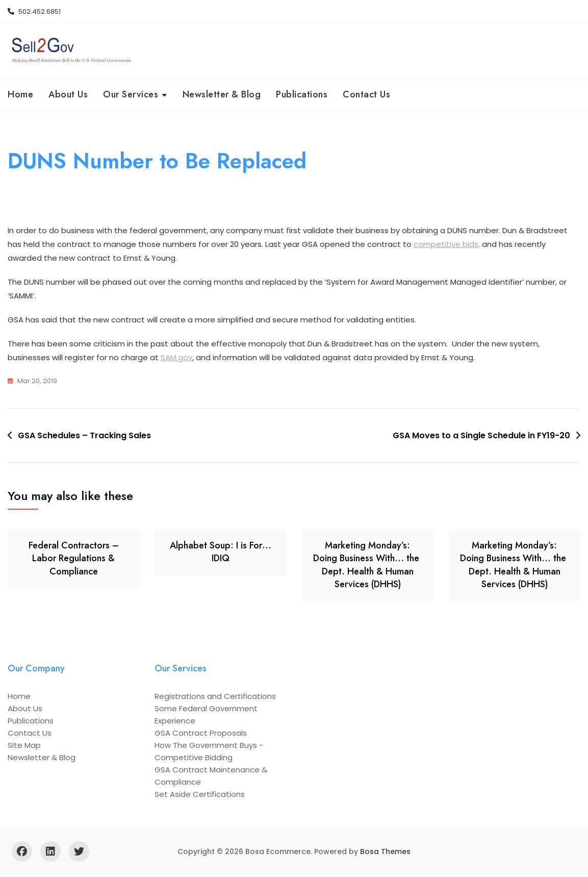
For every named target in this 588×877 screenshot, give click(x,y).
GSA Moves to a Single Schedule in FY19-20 (481, 435)
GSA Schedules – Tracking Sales (84, 435)
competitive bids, (447, 244)
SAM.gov (176, 357)
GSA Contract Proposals (201, 733)
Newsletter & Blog (222, 94)
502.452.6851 (34, 11)
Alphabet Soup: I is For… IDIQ (221, 552)
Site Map (24, 745)
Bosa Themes (385, 851)
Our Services (131, 94)
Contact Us (366, 94)
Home (20, 94)
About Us (68, 94)
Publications (302, 94)
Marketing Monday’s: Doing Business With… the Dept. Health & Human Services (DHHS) (367, 565)
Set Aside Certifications (200, 794)
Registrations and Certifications (215, 696)
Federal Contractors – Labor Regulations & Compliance (74, 558)
